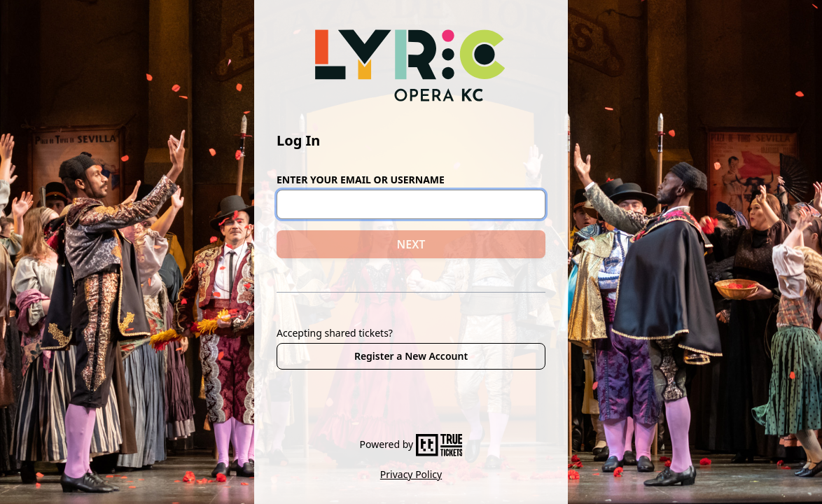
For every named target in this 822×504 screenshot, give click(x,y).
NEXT (411, 244)
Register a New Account (411, 356)
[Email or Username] (411, 204)
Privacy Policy (411, 474)
